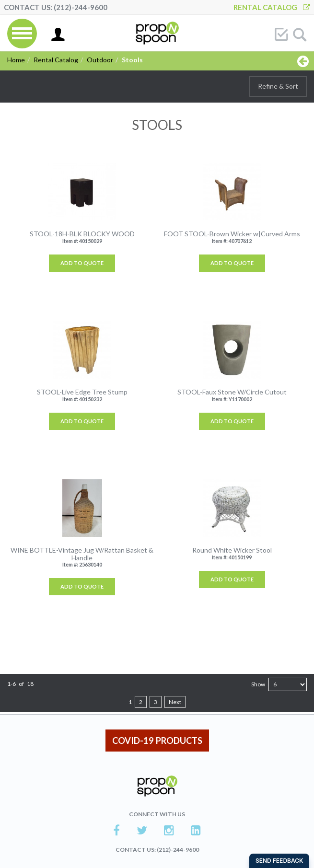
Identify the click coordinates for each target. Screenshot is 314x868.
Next (175, 702)
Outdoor (100, 60)
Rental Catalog (272, 7)
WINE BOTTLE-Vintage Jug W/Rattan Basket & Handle (82, 554)
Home (16, 60)
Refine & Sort (278, 86)
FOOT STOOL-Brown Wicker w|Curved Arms (232, 234)
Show (258, 684)
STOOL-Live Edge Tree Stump (82, 392)
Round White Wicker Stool (232, 550)
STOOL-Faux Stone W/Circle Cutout (232, 392)
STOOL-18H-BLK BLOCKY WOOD (82, 234)
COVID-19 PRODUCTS (157, 741)
